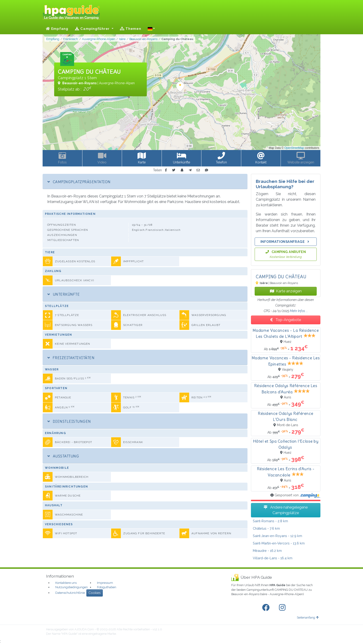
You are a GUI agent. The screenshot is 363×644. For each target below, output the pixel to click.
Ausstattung (63, 456)
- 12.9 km (277, 536)
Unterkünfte (64, 294)
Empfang (57, 29)
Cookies (95, 593)
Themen (131, 29)
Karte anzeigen (286, 291)
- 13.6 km (279, 543)
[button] (151, 29)
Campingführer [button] (93, 29)
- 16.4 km (273, 558)
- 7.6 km (266, 528)
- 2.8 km (270, 521)
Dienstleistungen (69, 421)
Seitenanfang (308, 617)
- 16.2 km (267, 551)
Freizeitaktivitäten (71, 358)
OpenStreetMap (294, 148)
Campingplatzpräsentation (79, 182)
